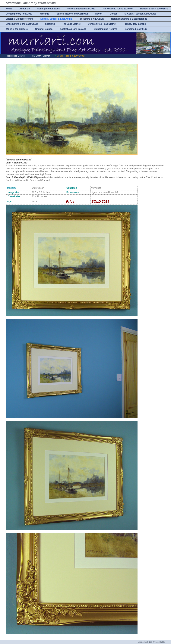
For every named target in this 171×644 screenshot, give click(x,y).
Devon (99, 14)
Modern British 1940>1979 (154, 9)
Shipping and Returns (106, 29)
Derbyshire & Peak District (102, 24)
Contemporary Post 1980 (19, 14)
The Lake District (71, 24)
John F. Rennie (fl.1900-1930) (71, 56)
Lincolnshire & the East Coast (22, 24)
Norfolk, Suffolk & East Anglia (56, 19)
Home (9, 9)
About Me (25, 9)
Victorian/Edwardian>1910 (81, 9)
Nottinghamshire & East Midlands (129, 19)
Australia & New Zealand (73, 29)
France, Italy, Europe (135, 24)
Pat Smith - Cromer (41, 56)
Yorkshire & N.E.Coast (92, 19)
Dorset (113, 14)
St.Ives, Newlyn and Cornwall (72, 14)
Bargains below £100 (136, 29)
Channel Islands (44, 29)
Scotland (50, 24)
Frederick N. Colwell (15, 56)
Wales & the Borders (17, 29)
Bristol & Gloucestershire (19, 19)
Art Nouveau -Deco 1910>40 (118, 9)
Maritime (44, 14)
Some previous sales (48, 9)
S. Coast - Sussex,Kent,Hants (140, 14)
